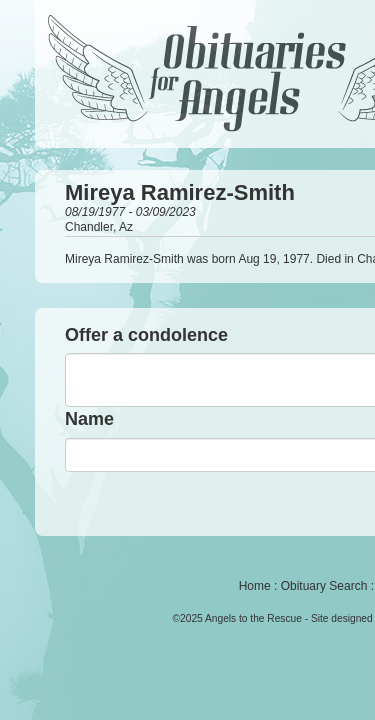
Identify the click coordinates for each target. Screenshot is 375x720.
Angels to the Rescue (253, 618)
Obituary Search (324, 586)
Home (255, 586)
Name (89, 419)
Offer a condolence (146, 335)
